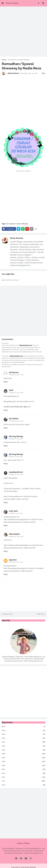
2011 (23, 781)
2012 (23, 777)
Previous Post (8, 614)
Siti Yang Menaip (16, 436)
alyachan (13, 560)
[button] (3, 3)
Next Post (41, 614)
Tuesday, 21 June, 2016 (16, 513)
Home (4, 60)
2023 (23, 734)
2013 (23, 773)
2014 (23, 769)
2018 (23, 754)
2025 (23, 726)
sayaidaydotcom (16, 472)
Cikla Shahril (14, 534)
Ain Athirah (14, 419)
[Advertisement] (23, 32)
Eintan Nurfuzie (17, 238)
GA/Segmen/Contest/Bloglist (19, 60)
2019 (23, 750)
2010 (23, 785)
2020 (23, 746)
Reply (6, 382)
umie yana (13, 511)
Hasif (11, 390)
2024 (23, 730)
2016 (23, 761)
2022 (23, 738)
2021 (23, 742)
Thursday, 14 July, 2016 (16, 562)
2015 (23, 765)
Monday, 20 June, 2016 (16, 439)
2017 (23, 758)
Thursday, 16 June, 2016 (16, 375)
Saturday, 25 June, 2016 (16, 536)
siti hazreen (14, 372)
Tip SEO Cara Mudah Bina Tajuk (15, 407)
